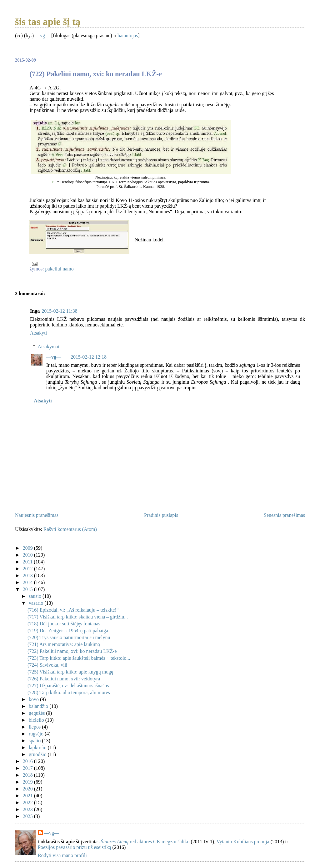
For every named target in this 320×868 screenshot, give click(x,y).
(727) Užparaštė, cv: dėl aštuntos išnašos (68, 686)
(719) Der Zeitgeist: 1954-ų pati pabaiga (68, 631)
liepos (35, 727)
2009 (28, 548)
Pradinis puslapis (161, 515)
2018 (28, 775)
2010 (28, 555)
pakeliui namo (60, 269)
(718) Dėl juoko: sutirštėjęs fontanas (64, 624)
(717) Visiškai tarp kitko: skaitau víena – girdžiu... (78, 617)
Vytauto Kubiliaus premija (243, 842)
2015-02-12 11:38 (60, 311)
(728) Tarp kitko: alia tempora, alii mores (69, 692)
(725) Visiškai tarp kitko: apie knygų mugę (70, 672)
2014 (28, 582)
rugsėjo (37, 734)
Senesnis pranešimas (284, 515)
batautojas (128, 35)
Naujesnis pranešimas (37, 515)
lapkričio (38, 747)
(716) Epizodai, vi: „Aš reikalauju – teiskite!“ (73, 610)
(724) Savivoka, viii (47, 665)
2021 (28, 796)
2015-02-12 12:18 (89, 357)
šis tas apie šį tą (48, 22)
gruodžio (38, 754)
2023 (28, 809)
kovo (34, 699)
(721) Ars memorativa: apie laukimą (64, 644)
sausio (36, 596)
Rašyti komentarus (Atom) (70, 529)
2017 (28, 768)
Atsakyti (38, 333)
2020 (28, 789)
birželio (37, 720)
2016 (28, 761)
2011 (28, 562)
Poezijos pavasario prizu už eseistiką (75, 847)
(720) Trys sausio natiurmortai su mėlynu (69, 637)
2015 (28, 589)
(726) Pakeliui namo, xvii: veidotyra (64, 679)
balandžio (39, 706)
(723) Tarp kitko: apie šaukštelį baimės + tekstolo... (79, 658)
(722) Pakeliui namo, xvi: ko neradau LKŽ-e (72, 651)
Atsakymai (49, 346)
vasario (37, 603)
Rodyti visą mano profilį (62, 855)
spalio (35, 741)
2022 (28, 802)
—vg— (42, 35)
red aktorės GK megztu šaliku (145, 842)
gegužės (37, 713)
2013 (28, 575)
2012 (28, 569)
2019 (28, 782)
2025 (28, 816)
